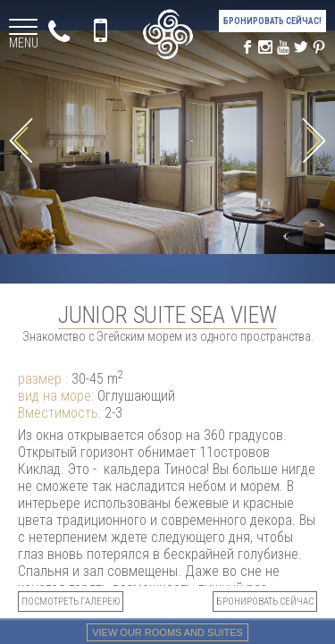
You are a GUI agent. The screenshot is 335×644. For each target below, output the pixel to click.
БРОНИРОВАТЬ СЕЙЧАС (265, 602)
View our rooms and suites (167, 632)
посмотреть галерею (71, 602)
